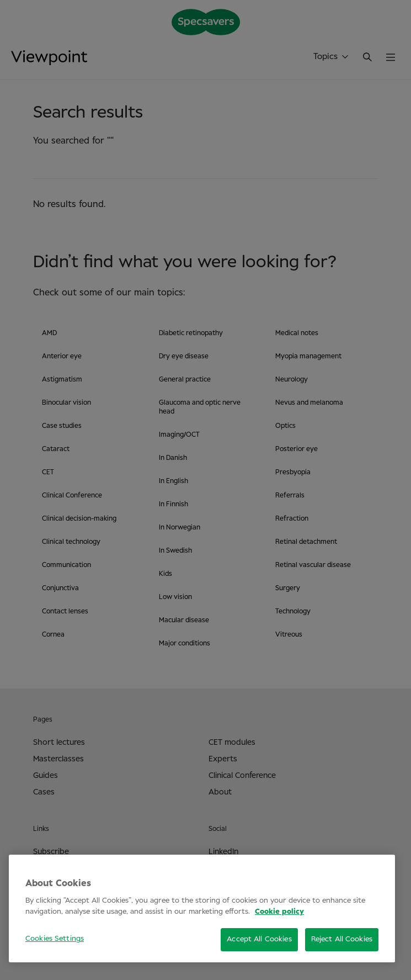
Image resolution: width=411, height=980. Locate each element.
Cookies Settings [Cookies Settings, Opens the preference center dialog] (55, 939)
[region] (202, 909)
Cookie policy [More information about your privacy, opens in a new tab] (279, 912)
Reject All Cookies (342, 939)
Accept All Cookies (259, 939)
